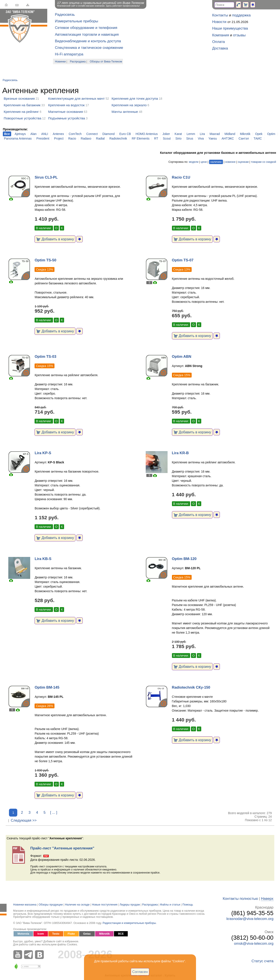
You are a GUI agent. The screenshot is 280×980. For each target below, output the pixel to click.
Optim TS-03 (45, 357)
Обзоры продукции (51, 905)
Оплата (219, 42)
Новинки (60, 62)
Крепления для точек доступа (135, 98)
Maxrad (215, 134)
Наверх (267, 899)
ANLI (45, 134)
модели (194, 162)
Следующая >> (24, 820)
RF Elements (141, 138)
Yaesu (213, 138)
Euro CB (125, 134)
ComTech (75, 134)
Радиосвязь (65, 15)
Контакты (220, 15)
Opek (259, 134)
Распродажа (78, 62)
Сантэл (244, 138)
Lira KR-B (180, 453)
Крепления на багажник (22, 105)
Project (59, 138)
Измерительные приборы (77, 21)
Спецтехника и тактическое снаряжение (89, 48)
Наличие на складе (77, 905)
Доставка (220, 48)
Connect (92, 134)
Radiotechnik (118, 138)
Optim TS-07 (183, 260)
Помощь (188, 905)
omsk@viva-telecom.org (254, 944)
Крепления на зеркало (129, 105)
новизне (230, 162)
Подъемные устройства (66, 118)
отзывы (239, 35)
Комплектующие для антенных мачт (76, 98)
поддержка (241, 15)
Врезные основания (19, 98)
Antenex (58, 134)
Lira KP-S (43, 453)
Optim (271, 134)
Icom (41, 934)
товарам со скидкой (263, 162)
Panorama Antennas (18, 138)
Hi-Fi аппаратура (69, 54)
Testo (56, 934)
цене (204, 162)
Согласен (140, 972)
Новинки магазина (25, 905)
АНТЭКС (228, 138)
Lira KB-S (43, 559)
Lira (202, 134)
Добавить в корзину (55, 239)
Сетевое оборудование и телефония (86, 28)
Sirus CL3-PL (46, 177)
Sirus (190, 138)
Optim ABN (182, 357)
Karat (178, 134)
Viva (201, 138)
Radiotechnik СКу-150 (191, 687)
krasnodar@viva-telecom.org (250, 919)
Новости (219, 22)
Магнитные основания (66, 112)
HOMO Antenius (147, 134)
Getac (87, 934)
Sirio (178, 138)
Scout (167, 138)
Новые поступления (105, 905)
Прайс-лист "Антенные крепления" (62, 848)
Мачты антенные (125, 112)
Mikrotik (245, 134)
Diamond (108, 134)
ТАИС (258, 138)
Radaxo (86, 138)
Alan (33, 134)
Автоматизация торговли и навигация (87, 35)
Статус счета (262, 961)
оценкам (243, 162)
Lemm (191, 134)
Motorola (23, 934)
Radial (100, 138)
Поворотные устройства (23, 118)
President (43, 138)
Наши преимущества (230, 28)
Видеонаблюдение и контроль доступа (88, 41)
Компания (221, 35)
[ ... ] (54, 813)
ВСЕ (121, 934)
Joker (166, 134)
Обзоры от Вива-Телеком (106, 62)
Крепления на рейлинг (21, 112)
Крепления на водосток (66, 105)
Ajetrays (20, 134)
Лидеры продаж (130, 905)
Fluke (71, 934)
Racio (72, 138)
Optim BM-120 (184, 559)
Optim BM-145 (47, 687)
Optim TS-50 (45, 260)
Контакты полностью (240, 899)
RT (156, 138)
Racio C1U (181, 177)
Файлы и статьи (170, 905)
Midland (230, 134)
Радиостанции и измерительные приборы (129, 923)
